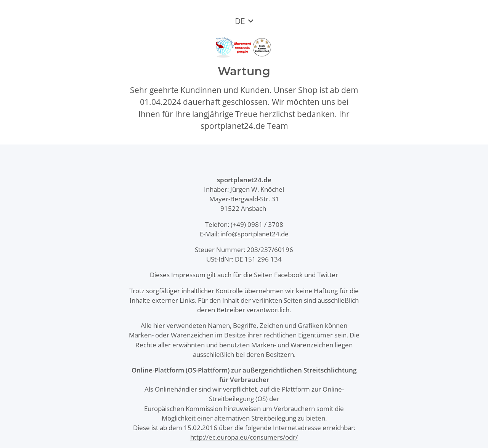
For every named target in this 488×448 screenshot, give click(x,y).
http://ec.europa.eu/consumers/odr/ (244, 437)
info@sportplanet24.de (254, 234)
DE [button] (240, 21)
